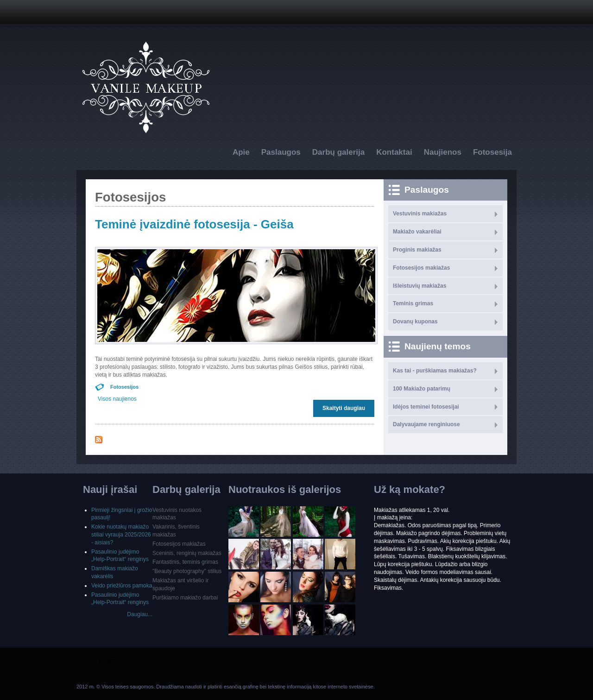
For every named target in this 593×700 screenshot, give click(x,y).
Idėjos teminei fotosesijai (426, 407)
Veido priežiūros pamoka (122, 586)
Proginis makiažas (417, 250)
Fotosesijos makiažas (421, 268)
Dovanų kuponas (415, 322)
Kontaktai (394, 152)
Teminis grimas (413, 303)
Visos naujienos (117, 399)
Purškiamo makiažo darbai (185, 598)
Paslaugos (281, 152)
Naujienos (443, 152)
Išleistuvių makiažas (420, 286)
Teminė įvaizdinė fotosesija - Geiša (194, 224)
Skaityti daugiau (346, 408)
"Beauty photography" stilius (187, 571)
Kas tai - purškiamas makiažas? (435, 371)
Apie (241, 152)
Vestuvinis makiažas (420, 214)
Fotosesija (492, 152)
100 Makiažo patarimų (422, 389)
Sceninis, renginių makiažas (187, 553)
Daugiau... (140, 614)
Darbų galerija (338, 152)
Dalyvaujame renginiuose (426, 424)
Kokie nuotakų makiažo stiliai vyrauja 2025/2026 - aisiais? (121, 535)
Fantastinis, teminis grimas (185, 562)
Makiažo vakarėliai (417, 232)
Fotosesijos (124, 387)
